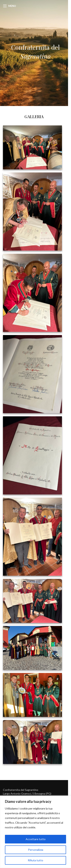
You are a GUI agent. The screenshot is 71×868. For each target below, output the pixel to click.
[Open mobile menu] (9, 6)
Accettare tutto (36, 839)
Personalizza (36, 850)
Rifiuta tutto (35, 860)
